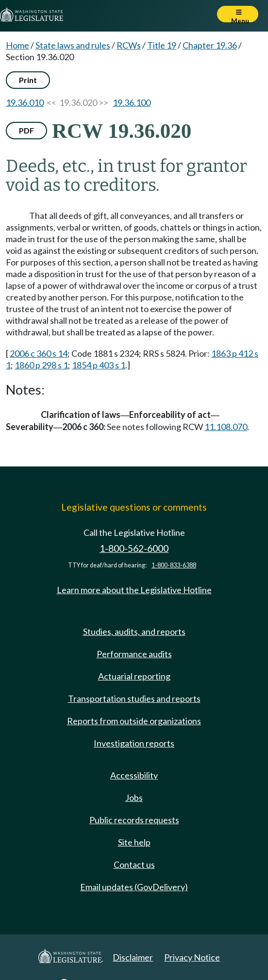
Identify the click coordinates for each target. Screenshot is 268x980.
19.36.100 (132, 102)
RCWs (129, 45)
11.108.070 (226, 427)
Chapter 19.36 (210, 45)
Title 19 (162, 45)
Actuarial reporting (134, 676)
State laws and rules (73, 45)
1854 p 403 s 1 (99, 365)
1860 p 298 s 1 (41, 365)
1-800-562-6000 (134, 548)
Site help (134, 842)
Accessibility (134, 775)
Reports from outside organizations (134, 721)
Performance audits (134, 654)
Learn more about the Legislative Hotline (134, 590)
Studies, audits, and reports (134, 631)
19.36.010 (25, 102)
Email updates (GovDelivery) (134, 887)
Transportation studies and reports (134, 698)
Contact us (134, 864)
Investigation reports (134, 743)
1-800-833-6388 (174, 565)
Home (17, 45)
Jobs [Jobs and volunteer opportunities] (134, 797)
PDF (26, 130)
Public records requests (134, 820)
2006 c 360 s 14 (39, 353)
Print (28, 80)
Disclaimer (133, 957)
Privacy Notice (192, 957)
